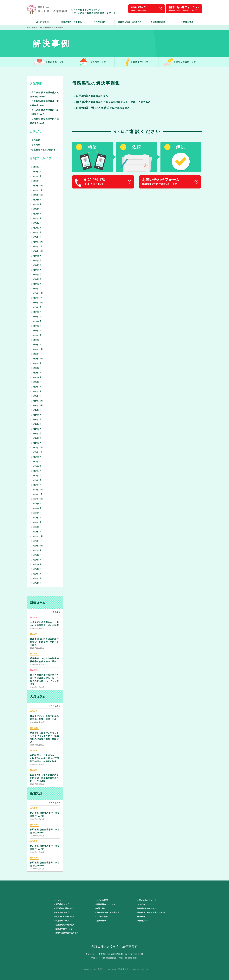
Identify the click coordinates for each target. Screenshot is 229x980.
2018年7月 (36, 560)
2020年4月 (36, 471)
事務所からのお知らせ (146, 908)
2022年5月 (36, 382)
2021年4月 (36, 434)
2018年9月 (36, 550)
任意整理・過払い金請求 (43, 150)
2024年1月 (36, 289)
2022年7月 (36, 373)
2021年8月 (36, 415)
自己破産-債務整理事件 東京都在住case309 (45, 812)
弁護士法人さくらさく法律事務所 (40, 27)
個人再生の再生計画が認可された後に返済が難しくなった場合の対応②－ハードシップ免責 (44, 677)
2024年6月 (36, 270)
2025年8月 (36, 204)
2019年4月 (36, 518)
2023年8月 (36, 312)
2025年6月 (36, 214)
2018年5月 (36, 569)
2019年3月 (36, 522)
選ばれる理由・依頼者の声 (129, 22)
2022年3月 (36, 392)
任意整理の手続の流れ (64, 925)
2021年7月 (36, 420)
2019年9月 (36, 504)
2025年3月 (36, 228)
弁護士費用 (187, 22)
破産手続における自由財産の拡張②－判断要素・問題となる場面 (44, 639)
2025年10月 (36, 195)
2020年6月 (36, 466)
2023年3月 (36, 335)
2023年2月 (36, 340)
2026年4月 (36, 167)
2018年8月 (36, 555)
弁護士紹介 (100, 22)
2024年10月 (36, 251)
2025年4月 (36, 223)
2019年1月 (36, 532)
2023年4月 (36, 331)
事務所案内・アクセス (71, 22)
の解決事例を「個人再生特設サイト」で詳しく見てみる (113, 102)
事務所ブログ (142, 921)
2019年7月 (36, 513)
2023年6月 (36, 321)
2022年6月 (36, 377)
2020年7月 (36, 462)
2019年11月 (36, 494)
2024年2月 (36, 284)
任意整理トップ (137, 62)
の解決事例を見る (103, 108)
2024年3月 (36, 279)
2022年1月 (36, 396)
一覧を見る (55, 612)
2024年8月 (36, 261)
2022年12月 (36, 349)
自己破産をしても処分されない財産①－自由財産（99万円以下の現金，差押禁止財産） (45, 756)
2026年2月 (36, 176)
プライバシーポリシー (146, 904)
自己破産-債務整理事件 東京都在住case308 (45, 828)
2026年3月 (36, 172)
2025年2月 (36, 233)
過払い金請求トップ (180, 62)
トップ (58, 900)
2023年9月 (36, 307)
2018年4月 (36, 574)
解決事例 (140, 917)
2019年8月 (36, 508)
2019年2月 (36, 527)
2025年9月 (36, 200)
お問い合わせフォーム (146, 900)
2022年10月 (36, 359)
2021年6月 (36, 424)
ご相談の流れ (158, 22)
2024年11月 (36, 247)
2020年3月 (36, 476)
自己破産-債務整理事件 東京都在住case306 (45, 861)
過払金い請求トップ (63, 929)
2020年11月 (36, 452)
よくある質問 (42, 22)
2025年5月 (36, 219)
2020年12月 (36, 448)
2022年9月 (36, 363)
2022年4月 (36, 387)
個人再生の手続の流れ (64, 917)
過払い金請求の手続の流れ (66, 933)
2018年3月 (36, 579)
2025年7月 (36, 209)
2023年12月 (36, 293)
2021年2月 (36, 443)
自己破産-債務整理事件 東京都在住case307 (45, 845)
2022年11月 (36, 354)
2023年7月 (36, 317)
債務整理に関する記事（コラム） (151, 912)
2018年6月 (36, 565)
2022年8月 (36, 368)
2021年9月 (36, 410)
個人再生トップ (93, 62)
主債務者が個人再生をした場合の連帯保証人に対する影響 (44, 621)
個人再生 (35, 145)
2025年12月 (36, 186)
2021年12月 (36, 401)
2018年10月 (36, 546)
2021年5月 (36, 429)
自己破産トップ (49, 62)
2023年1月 (36, 345)
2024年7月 (36, 265)
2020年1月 (36, 485)
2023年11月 (36, 298)
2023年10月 (36, 303)
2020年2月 (36, 480)
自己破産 (35, 140)
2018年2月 (36, 583)
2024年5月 (36, 275)
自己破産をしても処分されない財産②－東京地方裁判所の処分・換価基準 (44, 775)
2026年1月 (36, 181)
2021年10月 (36, 406)
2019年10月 (36, 499)
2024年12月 (36, 242)
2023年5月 (36, 326)
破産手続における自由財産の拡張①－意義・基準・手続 (44, 657)
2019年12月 (36, 490)
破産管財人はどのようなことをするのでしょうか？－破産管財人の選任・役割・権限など (44, 735)
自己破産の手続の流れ (64, 908)
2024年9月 (36, 256)
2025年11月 (36, 190)
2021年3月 (36, 438)
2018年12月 (36, 536)
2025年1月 (36, 237)
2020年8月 (36, 457)
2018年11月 (36, 541)
